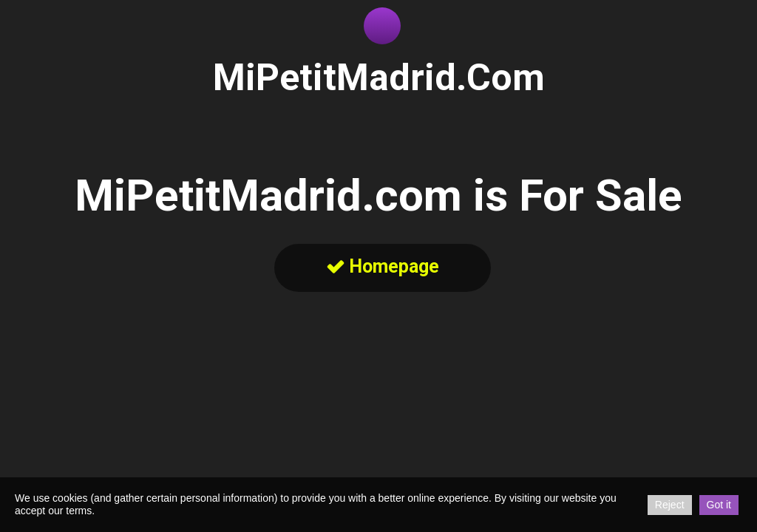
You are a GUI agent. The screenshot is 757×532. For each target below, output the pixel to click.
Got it (719, 505)
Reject (670, 505)
